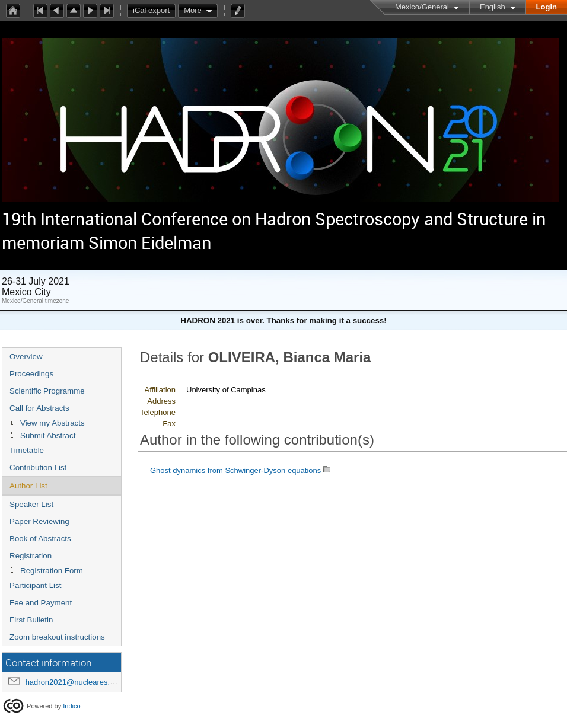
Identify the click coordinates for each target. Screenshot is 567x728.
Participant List (35, 585)
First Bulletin (31, 620)
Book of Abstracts (40, 539)
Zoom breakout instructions (57, 637)
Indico (71, 706)
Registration (31, 556)
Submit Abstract (48, 435)
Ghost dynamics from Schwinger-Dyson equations (235, 470)
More (193, 10)
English (493, 7)
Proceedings (31, 374)
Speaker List (31, 504)
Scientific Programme (47, 391)
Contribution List (38, 467)
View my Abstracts (52, 423)
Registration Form (52, 571)
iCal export (154, 11)
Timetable (27, 450)
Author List (28, 486)
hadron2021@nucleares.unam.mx (84, 682)
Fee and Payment (41, 603)
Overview (26, 357)
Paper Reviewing (39, 521)
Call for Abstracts (39, 408)
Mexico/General (422, 7)
